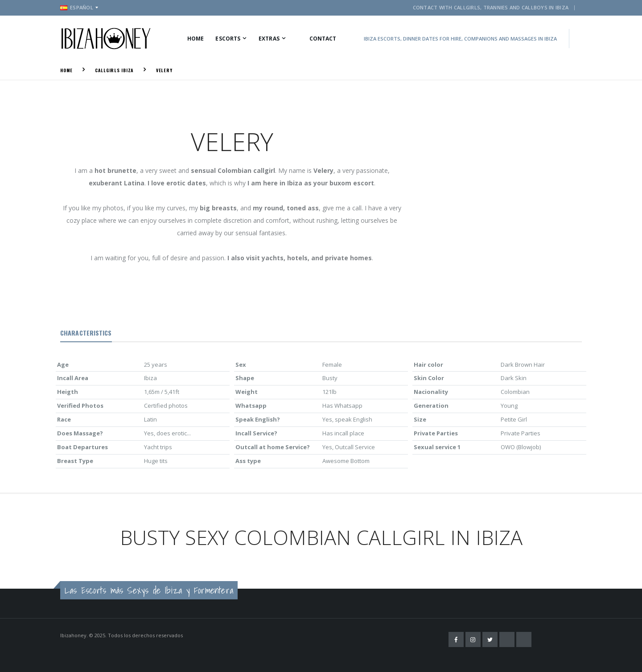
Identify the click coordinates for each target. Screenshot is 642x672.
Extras (269, 39)
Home (195, 39)
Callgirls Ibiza (114, 70)
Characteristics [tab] (86, 333)
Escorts (228, 39)
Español (77, 7)
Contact (323, 39)
